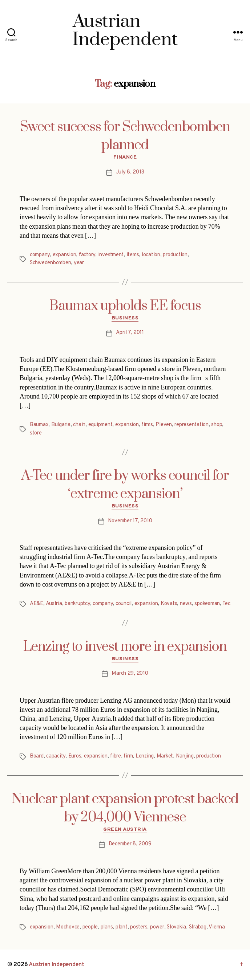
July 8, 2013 (130, 172)
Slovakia (176, 927)
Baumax (39, 425)
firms (147, 425)
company (40, 255)
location (151, 255)
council (124, 604)
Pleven (164, 425)
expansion (64, 255)
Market (165, 756)
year (79, 263)
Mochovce (68, 927)
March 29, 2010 (130, 673)
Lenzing (145, 756)
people (90, 927)
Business (125, 318)
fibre (116, 756)
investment (111, 255)
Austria (54, 604)
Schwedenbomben (50, 263)
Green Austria (125, 830)
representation (191, 425)
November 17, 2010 (130, 521)
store (36, 433)
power (157, 927)
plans (107, 927)
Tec (226, 604)
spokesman (207, 604)
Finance (125, 157)
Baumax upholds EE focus (125, 306)
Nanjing (185, 756)
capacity (56, 756)
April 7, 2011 (130, 333)
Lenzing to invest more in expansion (125, 647)
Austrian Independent (57, 965)
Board (37, 756)
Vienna (217, 927)
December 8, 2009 (130, 844)
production (175, 255)
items (133, 255)
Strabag (198, 927)
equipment (100, 425)
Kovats (169, 604)
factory (87, 255)
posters (139, 927)
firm (128, 756)
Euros (75, 756)
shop (217, 425)
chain (79, 425)
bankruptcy (77, 604)
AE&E (37, 604)
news (186, 604)
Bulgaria (61, 425)
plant (122, 927)
